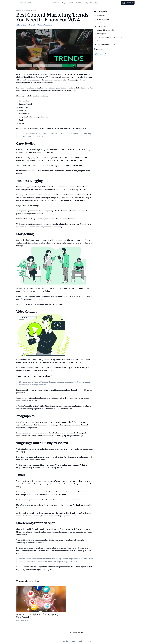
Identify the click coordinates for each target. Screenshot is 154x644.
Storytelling (101, 23)
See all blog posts (77, 632)
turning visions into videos (106, 30)
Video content (101, 26)
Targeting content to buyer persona (109, 37)
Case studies (101, 16)
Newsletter (128, 3)
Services (79, 3)
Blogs (64, 3)
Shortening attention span (106, 44)
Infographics (101, 34)
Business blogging (103, 19)
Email (71, 3)
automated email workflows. (68, 500)
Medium (56, 3)
